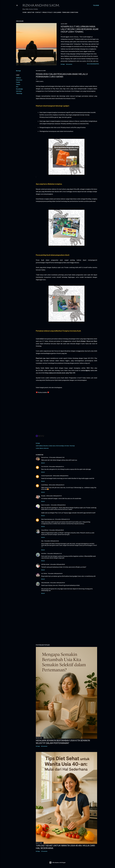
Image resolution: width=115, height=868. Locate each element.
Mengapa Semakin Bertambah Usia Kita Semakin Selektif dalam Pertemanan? (63, 742)
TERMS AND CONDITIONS (70, 12)
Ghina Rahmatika (45, 583)
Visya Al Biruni (45, 530)
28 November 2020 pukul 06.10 (56, 485)
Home (25, 12)
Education (19, 80)
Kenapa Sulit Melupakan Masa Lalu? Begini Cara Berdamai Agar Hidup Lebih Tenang (80, 29)
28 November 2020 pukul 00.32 (61, 476)
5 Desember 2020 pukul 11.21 (54, 553)
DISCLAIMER (57, 12)
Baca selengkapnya (93, 64)
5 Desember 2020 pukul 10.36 (51, 541)
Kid (17, 87)
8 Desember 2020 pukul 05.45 (58, 583)
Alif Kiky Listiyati (45, 564)
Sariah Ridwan (45, 485)
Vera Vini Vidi (45, 467)
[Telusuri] (96, 5)
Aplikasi (18, 78)
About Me (31, 12)
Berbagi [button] (63, 64)
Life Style (19, 91)
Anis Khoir (44, 553)
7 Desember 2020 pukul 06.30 (55, 573)
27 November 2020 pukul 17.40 (57, 457)
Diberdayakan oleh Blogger (57, 863)
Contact (38, 12)
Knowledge (19, 89)
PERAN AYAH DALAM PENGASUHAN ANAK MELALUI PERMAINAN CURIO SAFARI (62, 75)
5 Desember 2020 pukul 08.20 (56, 530)
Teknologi (19, 93)
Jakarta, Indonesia (44, 448)
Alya (42, 541)
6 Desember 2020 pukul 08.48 (57, 564)
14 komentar (69, 64)
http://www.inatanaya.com (48, 519)
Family (18, 82)
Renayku (43, 496)
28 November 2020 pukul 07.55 (54, 496)
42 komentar (44, 746)
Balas (43, 463)
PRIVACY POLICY (48, 12)
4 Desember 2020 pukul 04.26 (58, 505)
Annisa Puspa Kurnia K (47, 476)
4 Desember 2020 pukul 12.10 (62, 519)
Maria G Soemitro (46, 505)
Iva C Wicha (44, 573)
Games (18, 84)
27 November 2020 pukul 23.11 (56, 467)
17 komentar (44, 851)
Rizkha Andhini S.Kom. (41, 5)
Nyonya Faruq (45, 457)
